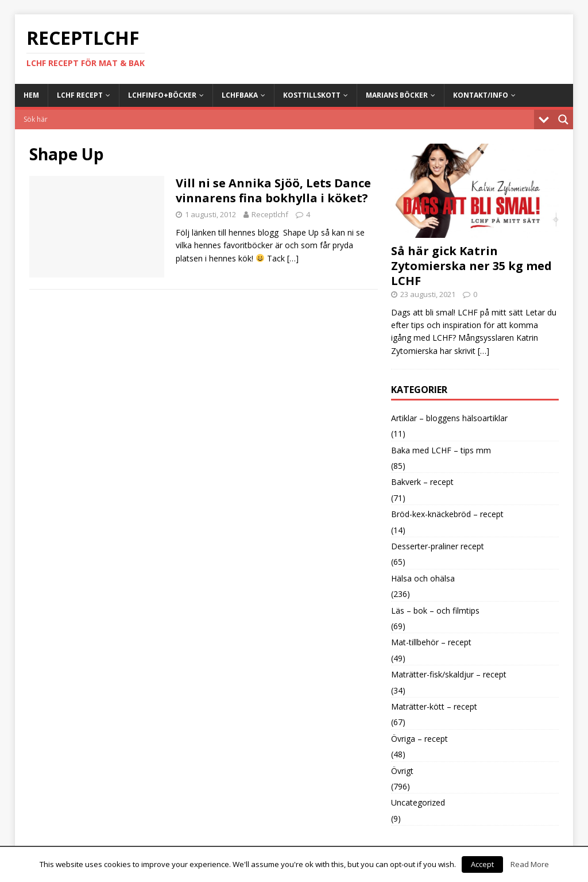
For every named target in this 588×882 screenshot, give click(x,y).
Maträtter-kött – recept (434, 706)
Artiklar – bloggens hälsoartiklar (449, 418)
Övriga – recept (419, 739)
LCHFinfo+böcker (162, 95)
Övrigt (402, 771)
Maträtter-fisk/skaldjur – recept (449, 674)
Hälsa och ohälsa (423, 578)
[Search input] (278, 120)
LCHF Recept (80, 95)
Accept (482, 864)
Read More (530, 864)
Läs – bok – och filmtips (435, 611)
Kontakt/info (481, 95)
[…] (293, 258)
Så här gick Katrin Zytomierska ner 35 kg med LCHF (471, 266)
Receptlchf (270, 214)
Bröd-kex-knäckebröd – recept (447, 514)
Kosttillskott (312, 95)
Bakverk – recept (422, 482)
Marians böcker (397, 95)
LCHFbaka (240, 95)
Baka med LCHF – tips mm (441, 450)
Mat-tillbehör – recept (431, 642)
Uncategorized (418, 802)
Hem (31, 95)
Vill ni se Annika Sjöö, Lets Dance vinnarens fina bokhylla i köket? (273, 190)
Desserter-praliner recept (438, 546)
